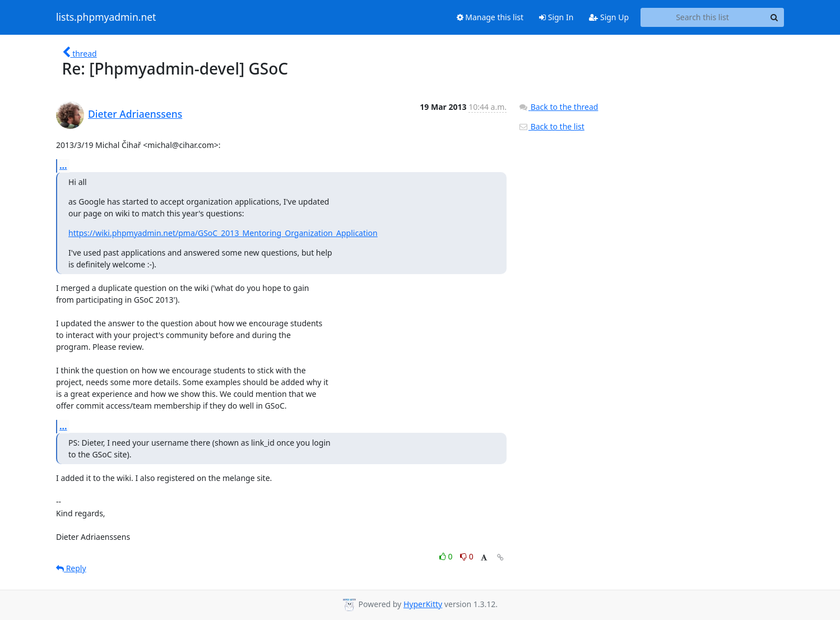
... (63, 165)
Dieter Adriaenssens (135, 114)
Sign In (556, 17)
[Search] (774, 17)
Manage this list (490, 17)
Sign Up (609, 17)
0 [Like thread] (447, 556)
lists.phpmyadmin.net (106, 17)
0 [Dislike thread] (467, 556)
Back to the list (551, 126)
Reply (71, 568)
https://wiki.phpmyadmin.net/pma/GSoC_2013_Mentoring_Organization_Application (223, 233)
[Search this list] (702, 17)
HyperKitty (423, 604)
